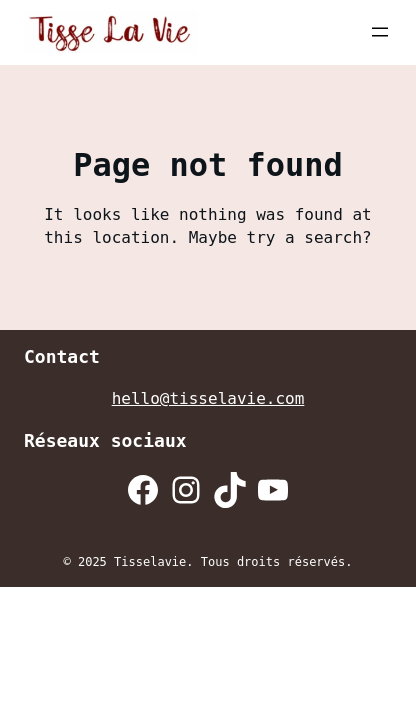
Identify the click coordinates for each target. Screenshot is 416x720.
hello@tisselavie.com (208, 398)
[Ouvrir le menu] (380, 32)
